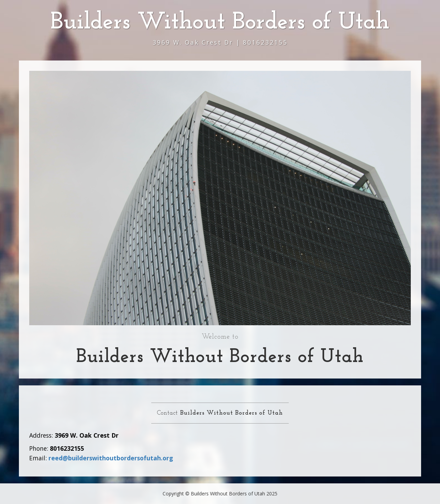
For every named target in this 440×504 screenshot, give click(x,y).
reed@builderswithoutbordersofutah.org (111, 458)
